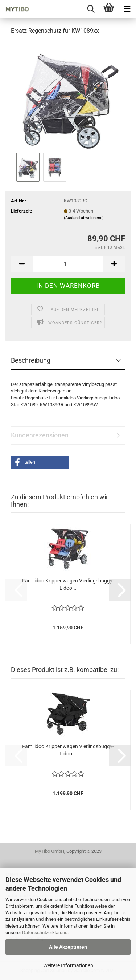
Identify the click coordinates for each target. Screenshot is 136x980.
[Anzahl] (68, 264)
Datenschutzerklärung (45, 933)
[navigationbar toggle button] (127, 9)
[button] (22, 264)
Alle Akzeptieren (68, 947)
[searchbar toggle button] (91, 9)
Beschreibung (31, 360)
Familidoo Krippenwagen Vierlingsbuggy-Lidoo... (68, 584)
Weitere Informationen (68, 965)
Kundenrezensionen (40, 435)
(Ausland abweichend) (84, 218)
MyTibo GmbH (50, 851)
